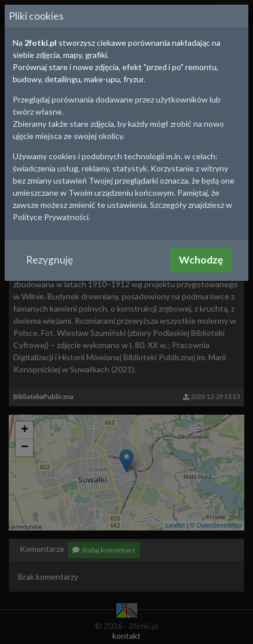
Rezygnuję (49, 260)
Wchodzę (201, 260)
